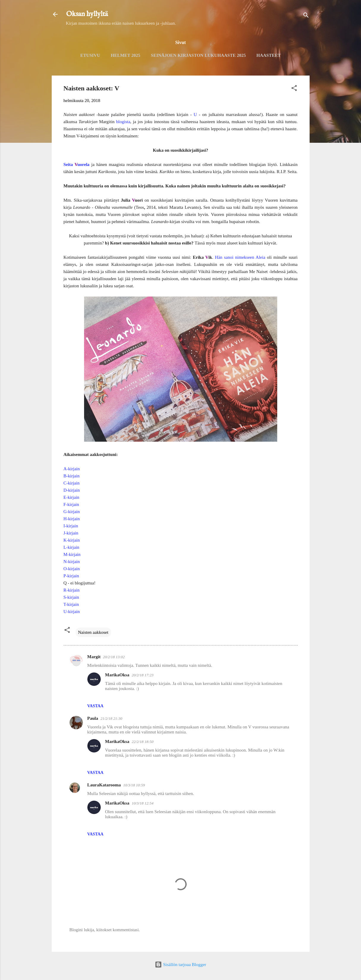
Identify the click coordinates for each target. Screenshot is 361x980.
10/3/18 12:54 (142, 803)
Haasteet (269, 55)
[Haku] (306, 16)
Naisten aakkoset (93, 632)
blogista (123, 122)
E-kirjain (71, 497)
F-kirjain (71, 504)
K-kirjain (72, 540)
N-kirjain (72, 562)
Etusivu (90, 55)
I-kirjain (71, 526)
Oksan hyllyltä (87, 14)
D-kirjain (72, 490)
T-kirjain (71, 604)
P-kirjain (71, 576)
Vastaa (96, 706)
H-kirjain (72, 519)
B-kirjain (72, 476)
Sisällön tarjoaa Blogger (180, 965)
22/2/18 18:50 (142, 742)
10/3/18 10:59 (134, 785)
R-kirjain (72, 590)
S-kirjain (71, 597)
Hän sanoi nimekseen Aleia (240, 257)
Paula (93, 718)
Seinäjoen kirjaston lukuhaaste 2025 (198, 55)
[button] (294, 89)
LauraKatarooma (104, 785)
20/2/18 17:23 (142, 675)
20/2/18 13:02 (114, 657)
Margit (94, 657)
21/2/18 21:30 (111, 718)
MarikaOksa (117, 675)
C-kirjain (72, 483)
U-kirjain (72, 611)
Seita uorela (77, 164)
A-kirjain (72, 469)
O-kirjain (72, 569)
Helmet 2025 (126, 55)
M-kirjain (72, 554)
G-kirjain (72, 512)
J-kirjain (71, 533)
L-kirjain (71, 547)
